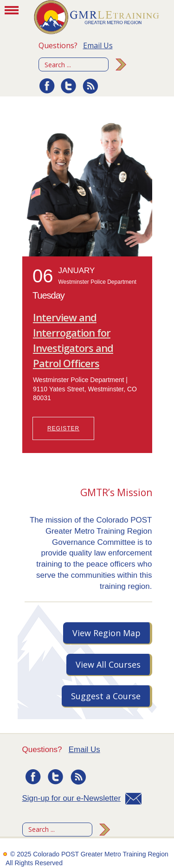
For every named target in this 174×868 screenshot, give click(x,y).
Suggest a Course (106, 696)
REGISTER (63, 428)
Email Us (98, 45)
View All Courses (108, 664)
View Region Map (106, 633)
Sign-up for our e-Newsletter (72, 798)
